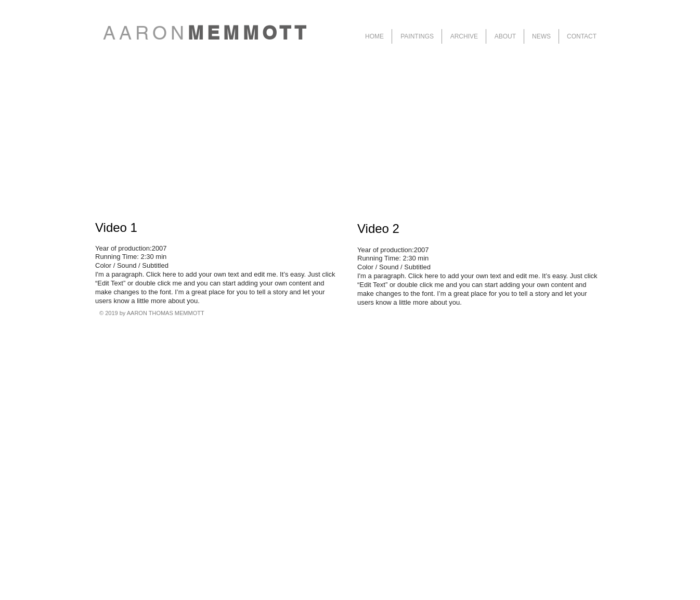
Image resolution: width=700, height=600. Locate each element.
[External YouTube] (218, 127)
